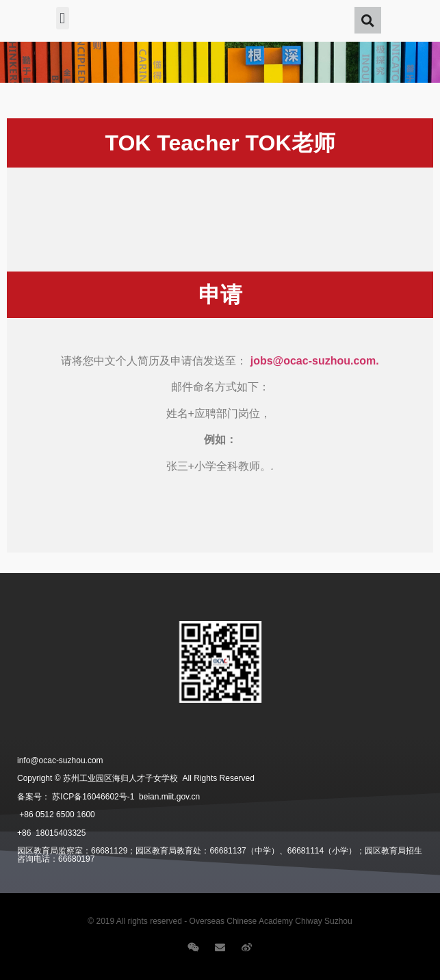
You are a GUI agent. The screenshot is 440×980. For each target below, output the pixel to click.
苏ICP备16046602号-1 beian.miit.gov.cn (126, 797)
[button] (63, 18)
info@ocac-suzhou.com (60, 760)
